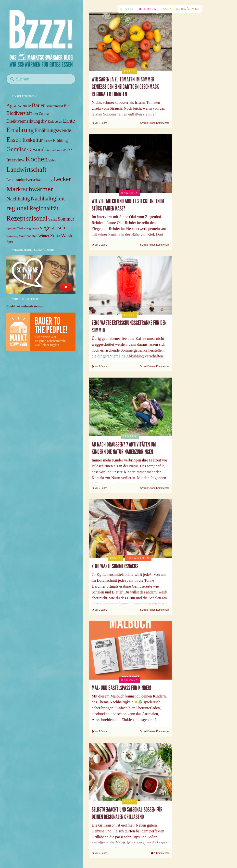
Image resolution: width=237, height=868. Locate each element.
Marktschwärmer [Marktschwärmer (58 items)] (30, 189)
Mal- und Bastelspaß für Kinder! (121, 688)
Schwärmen (188, 9)
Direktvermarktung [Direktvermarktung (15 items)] (23, 121)
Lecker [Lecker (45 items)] (62, 179)
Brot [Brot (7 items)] (35, 114)
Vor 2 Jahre (99, 123)
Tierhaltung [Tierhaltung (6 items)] (24, 228)
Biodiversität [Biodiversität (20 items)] (19, 113)
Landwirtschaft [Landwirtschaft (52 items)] (26, 170)
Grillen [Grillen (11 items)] (67, 150)
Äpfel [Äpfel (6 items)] (10, 242)
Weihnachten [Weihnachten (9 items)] (28, 236)
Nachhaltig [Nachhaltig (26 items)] (18, 199)
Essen (167, 9)
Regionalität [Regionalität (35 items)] (44, 208)
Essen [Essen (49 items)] (14, 140)
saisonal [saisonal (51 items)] (37, 218)
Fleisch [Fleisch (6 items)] (48, 141)
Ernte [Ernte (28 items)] (69, 121)
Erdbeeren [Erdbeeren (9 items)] (55, 121)
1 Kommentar (160, 853)
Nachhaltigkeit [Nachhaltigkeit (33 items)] (48, 198)
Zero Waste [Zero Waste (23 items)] (62, 236)
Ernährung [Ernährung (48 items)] (20, 130)
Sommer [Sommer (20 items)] (66, 219)
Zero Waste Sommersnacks (115, 566)
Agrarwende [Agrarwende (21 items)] (19, 105)
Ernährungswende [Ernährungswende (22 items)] (53, 130)
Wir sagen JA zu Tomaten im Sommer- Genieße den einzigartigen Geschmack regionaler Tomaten (125, 87)
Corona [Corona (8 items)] (44, 114)
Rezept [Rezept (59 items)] (16, 218)
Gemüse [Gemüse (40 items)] (16, 149)
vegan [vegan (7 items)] (35, 228)
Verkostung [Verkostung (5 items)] (12, 236)
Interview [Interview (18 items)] (15, 160)
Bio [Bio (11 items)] (67, 106)
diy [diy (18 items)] (44, 121)
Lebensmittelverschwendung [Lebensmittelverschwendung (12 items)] (29, 180)
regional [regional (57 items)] (17, 208)
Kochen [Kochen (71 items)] (36, 159)
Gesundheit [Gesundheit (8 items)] (53, 150)
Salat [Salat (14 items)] (53, 219)
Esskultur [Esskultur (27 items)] (33, 140)
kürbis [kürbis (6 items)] (52, 160)
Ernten (127, 9)
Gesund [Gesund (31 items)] (36, 149)
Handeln (148, 9)
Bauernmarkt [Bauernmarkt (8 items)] (54, 106)
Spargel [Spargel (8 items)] (11, 228)
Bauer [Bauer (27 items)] (38, 105)
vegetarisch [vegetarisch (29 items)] (52, 228)
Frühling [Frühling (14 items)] (60, 140)
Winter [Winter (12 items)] (44, 236)
